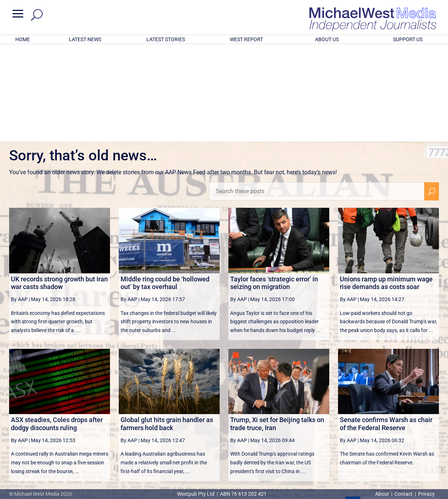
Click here (254, 464)
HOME (23, 39)
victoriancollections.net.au (252, 426)
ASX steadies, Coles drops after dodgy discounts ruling (57, 328)
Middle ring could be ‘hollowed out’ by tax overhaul (165, 188)
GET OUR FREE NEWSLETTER (224, 452)
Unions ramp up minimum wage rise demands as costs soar (386, 188)
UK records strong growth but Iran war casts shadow (59, 188)
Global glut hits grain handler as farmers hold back (167, 328)
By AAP (19, 204)
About (383, 494)
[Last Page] (431, 408)
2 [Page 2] (368, 409)
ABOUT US (327, 39)
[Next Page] (415, 408)
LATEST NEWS (85, 39)
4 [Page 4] (399, 409)
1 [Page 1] (353, 409)
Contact (404, 494)
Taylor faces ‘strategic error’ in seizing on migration (274, 188)
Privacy (427, 494)
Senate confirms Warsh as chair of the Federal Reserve (386, 328)
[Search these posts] (317, 96)
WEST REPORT (246, 39)
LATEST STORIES (166, 39)
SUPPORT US (408, 39)
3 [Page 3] (384, 409)
